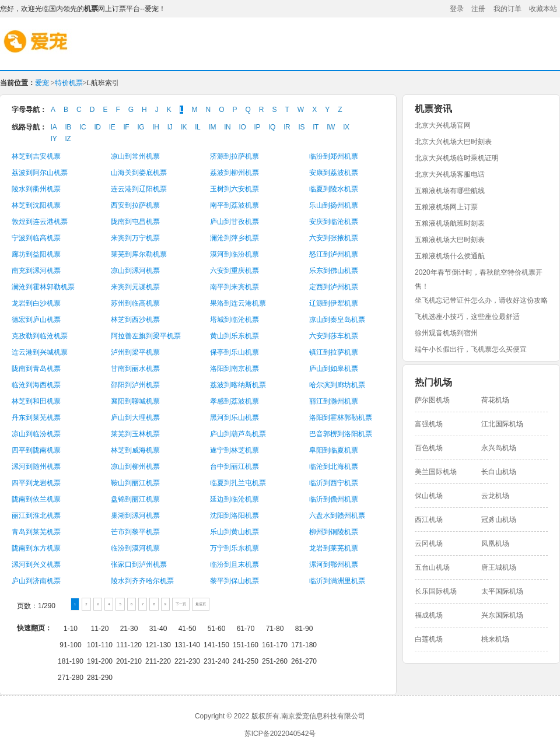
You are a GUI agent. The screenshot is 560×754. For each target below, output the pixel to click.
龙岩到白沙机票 (36, 303)
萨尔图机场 (432, 400)
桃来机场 (495, 639)
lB (69, 127)
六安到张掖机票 (334, 238)
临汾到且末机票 (235, 564)
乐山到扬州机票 (334, 205)
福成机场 (429, 615)
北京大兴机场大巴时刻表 (453, 142)
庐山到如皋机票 (334, 369)
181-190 (71, 661)
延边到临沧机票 (235, 499)
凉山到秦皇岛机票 (337, 320)
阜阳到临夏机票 (334, 450)
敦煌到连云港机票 (40, 222)
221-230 (187, 661)
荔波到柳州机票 (235, 173)
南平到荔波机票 (235, 205)
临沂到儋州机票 (334, 499)
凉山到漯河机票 (135, 271)
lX (346, 127)
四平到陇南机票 (36, 450)
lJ (170, 127)
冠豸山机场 (499, 520)
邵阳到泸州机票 (135, 385)
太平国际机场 (502, 591)
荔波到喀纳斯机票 (238, 385)
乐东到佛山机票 (334, 271)
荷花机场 (495, 400)
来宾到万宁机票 (135, 238)
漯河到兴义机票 (36, 564)
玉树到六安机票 (235, 189)
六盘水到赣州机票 (337, 515)
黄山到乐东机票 (235, 336)
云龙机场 (495, 496)
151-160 (246, 645)
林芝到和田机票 (36, 401)
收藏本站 (543, 9)
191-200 (100, 661)
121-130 (158, 645)
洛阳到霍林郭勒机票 (341, 418)
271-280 (71, 678)
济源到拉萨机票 (235, 156)
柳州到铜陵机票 (334, 532)
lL (197, 127)
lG (141, 127)
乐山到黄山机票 (235, 532)
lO (243, 127)
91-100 (70, 645)
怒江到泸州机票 (334, 254)
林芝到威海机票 (135, 450)
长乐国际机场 (436, 591)
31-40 (158, 629)
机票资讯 (433, 109)
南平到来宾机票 (235, 287)
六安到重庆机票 (235, 271)
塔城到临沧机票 (235, 320)
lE (112, 127)
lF (127, 127)
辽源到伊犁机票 (334, 303)
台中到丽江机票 (235, 467)
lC (83, 127)
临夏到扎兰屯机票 (238, 483)
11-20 (100, 629)
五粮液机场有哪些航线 (450, 191)
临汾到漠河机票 (135, 548)
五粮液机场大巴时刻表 (450, 240)
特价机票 (69, 83)
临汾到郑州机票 (334, 156)
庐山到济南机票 (36, 581)
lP (258, 127)
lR (287, 127)
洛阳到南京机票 (235, 369)
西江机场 (429, 520)
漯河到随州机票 (36, 467)
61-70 (246, 629)
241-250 (246, 661)
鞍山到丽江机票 (135, 483)
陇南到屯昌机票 (135, 222)
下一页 (181, 604)
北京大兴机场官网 (443, 125)
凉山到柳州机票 (135, 467)
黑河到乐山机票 (235, 418)
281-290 (100, 678)
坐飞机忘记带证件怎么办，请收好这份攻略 (481, 300)
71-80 (275, 629)
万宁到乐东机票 (235, 548)
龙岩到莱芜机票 (334, 548)
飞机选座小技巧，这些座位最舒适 (467, 317)
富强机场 (429, 424)
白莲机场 (429, 639)
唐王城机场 (499, 567)
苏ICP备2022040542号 (280, 734)
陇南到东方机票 (36, 548)
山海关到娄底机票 (139, 173)
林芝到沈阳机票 (36, 205)
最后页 (201, 604)
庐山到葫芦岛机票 (238, 434)
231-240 (216, 661)
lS (302, 127)
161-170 (275, 645)
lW (331, 127)
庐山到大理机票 (135, 418)
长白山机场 (499, 472)
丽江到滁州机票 (334, 401)
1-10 (71, 629)
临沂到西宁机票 (334, 483)
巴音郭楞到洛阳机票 (341, 434)
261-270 (304, 661)
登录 (457, 9)
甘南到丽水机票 (135, 369)
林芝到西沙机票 (135, 320)
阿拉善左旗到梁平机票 (146, 336)
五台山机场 (432, 567)
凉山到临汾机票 (36, 434)
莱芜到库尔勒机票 (139, 254)
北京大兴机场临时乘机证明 (457, 158)
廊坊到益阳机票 (36, 254)
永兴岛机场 (499, 448)
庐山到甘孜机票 (235, 222)
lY (54, 139)
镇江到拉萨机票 (334, 352)
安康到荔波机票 (334, 173)
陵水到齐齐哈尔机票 (142, 581)
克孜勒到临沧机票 (40, 336)
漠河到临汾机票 (235, 254)
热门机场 (433, 382)
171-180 (304, 645)
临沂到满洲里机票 (337, 581)
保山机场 (429, 496)
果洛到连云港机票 (238, 303)
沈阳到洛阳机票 (235, 515)
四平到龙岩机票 (36, 483)
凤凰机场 (495, 543)
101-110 (100, 645)
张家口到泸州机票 (139, 564)
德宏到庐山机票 (36, 320)
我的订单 (508, 9)
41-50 (188, 629)
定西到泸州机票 (334, 287)
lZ (68, 139)
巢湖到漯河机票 (135, 515)
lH (156, 127)
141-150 (216, 645)
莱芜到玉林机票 (135, 434)
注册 (478, 9)
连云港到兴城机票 (40, 352)
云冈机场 (429, 543)
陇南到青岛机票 (36, 369)
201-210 (129, 661)
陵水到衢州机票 (36, 189)
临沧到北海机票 (334, 467)
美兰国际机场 (436, 472)
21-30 (129, 629)
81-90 (304, 629)
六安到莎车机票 (334, 336)
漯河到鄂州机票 (334, 564)
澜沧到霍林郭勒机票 (43, 287)
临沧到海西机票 (36, 385)
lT (316, 127)
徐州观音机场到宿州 (446, 333)
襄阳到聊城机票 (135, 401)
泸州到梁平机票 (135, 352)
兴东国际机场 (502, 615)
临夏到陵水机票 (334, 189)
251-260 (275, 661)
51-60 (217, 629)
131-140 (187, 645)
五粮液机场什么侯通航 (450, 256)
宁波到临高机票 (36, 238)
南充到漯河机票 (36, 271)
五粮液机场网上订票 (446, 207)
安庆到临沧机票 (334, 222)
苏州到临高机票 (135, 303)
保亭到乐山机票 (235, 352)
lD (98, 127)
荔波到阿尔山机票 (40, 173)
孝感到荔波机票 (235, 401)
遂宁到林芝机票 (235, 450)
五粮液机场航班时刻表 (450, 223)
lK (184, 127)
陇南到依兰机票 (36, 499)
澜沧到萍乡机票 (235, 238)
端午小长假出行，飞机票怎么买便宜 (471, 349)
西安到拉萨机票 (135, 205)
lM (213, 127)
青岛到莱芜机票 (36, 532)
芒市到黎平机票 (135, 532)
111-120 (129, 645)
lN (227, 127)
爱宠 (82, 50)
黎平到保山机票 (235, 581)
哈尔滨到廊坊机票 (337, 385)
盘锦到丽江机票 (135, 499)
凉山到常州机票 (135, 156)
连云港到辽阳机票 (139, 189)
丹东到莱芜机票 (36, 418)
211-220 (158, 661)
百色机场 (429, 448)
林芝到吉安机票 (36, 156)
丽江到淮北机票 (36, 515)
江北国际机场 (502, 424)
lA (54, 127)
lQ (272, 127)
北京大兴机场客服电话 (450, 174)
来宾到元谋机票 (135, 287)
